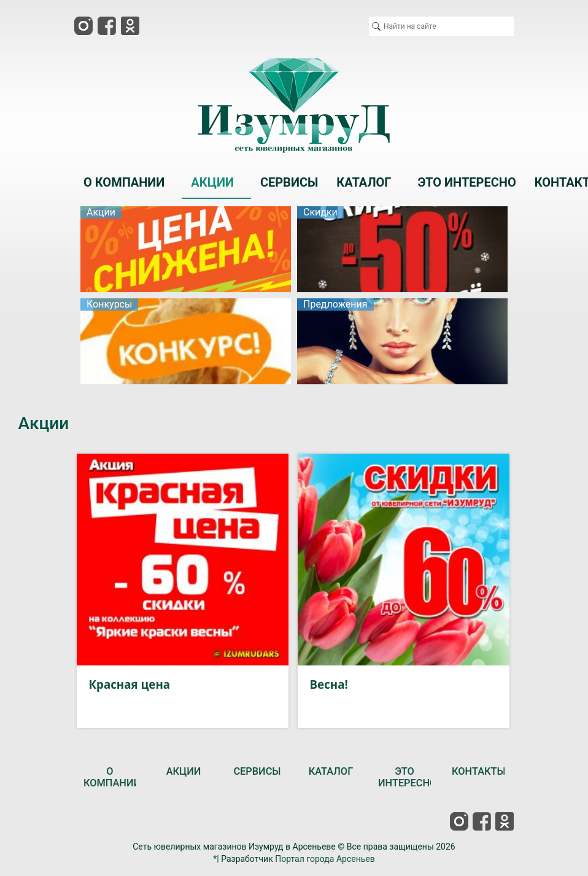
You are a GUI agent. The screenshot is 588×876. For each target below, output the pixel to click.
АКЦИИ (184, 771)
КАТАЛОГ (331, 771)
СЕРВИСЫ (257, 771)
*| (216, 859)
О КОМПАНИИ (112, 777)
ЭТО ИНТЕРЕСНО (407, 777)
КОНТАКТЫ (479, 771)
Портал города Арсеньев (325, 859)
